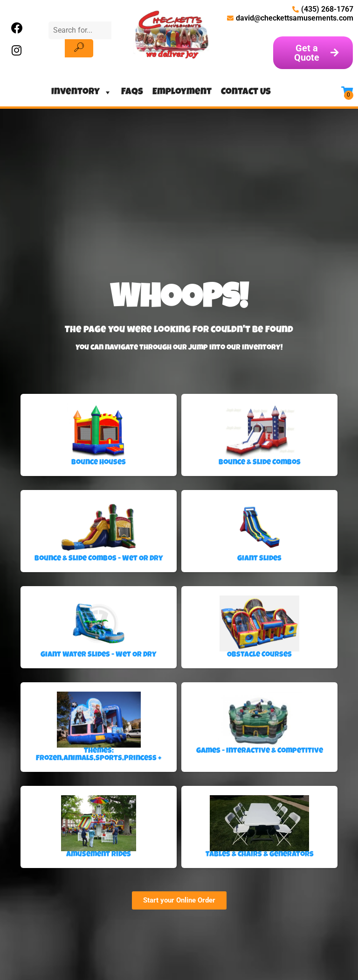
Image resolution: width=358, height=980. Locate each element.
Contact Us (246, 92)
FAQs (132, 92)
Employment (182, 92)
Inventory (82, 92)
